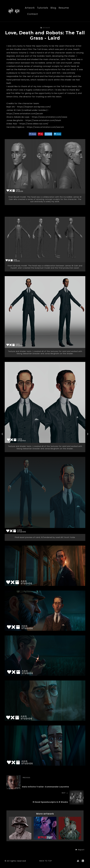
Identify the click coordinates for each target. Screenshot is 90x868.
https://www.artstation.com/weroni (45, 127)
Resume (64, 8)
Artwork (30, 8)
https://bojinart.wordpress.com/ (34, 107)
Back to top (46, 861)
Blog (53, 8)
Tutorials (43, 8)
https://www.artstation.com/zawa (49, 117)
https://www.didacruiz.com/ (34, 124)
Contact (33, 14)
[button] (80, 850)
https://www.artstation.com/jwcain (25, 114)
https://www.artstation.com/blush (43, 120)
